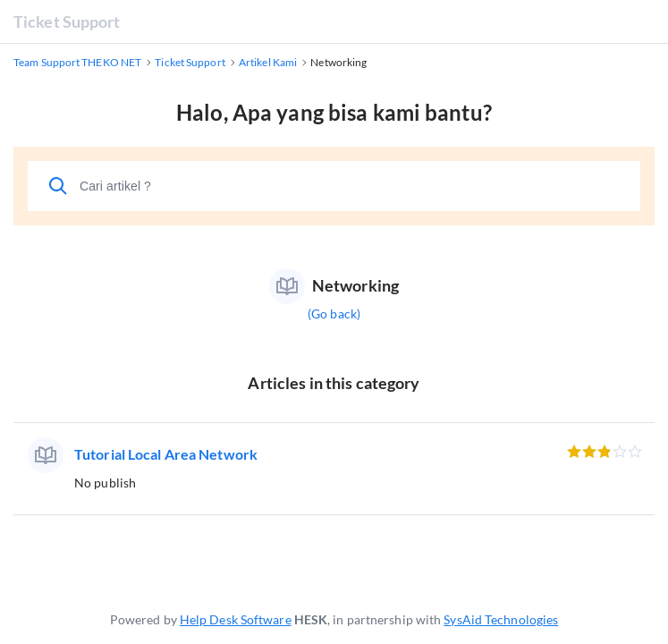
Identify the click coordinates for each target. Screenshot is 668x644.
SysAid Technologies (501, 619)
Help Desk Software (236, 619)
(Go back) (334, 314)
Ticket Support (67, 21)
